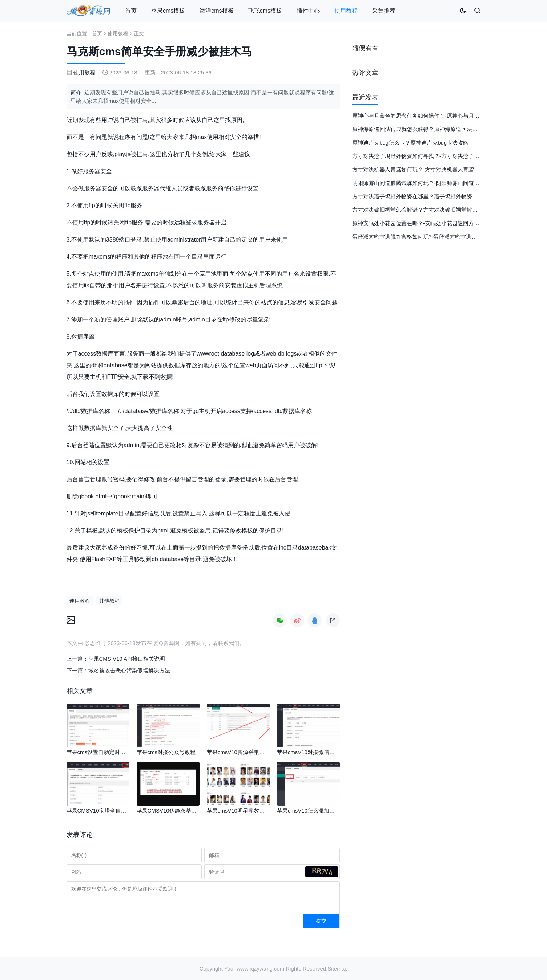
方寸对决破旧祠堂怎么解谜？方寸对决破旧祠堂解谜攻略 (420, 210)
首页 (131, 11)
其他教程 (109, 601)
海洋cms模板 (216, 11)
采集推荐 (384, 11)
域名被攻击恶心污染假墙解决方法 (129, 670)
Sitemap (337, 969)
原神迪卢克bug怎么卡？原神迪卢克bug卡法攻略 (410, 143)
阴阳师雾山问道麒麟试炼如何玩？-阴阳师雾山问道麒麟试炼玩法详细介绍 (440, 183)
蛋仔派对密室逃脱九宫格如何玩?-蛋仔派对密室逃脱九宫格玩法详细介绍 (439, 237)
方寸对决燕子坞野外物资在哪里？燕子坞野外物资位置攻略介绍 (429, 196)
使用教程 (346, 11)
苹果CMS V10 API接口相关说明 (127, 659)
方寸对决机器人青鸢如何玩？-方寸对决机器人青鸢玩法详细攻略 (429, 169)
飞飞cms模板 (265, 11)
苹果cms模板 (168, 11)
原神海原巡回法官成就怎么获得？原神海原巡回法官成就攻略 (426, 129)
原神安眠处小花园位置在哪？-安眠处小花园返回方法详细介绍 (427, 223)
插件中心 (308, 11)
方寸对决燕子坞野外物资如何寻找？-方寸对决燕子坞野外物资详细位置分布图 (446, 156)
